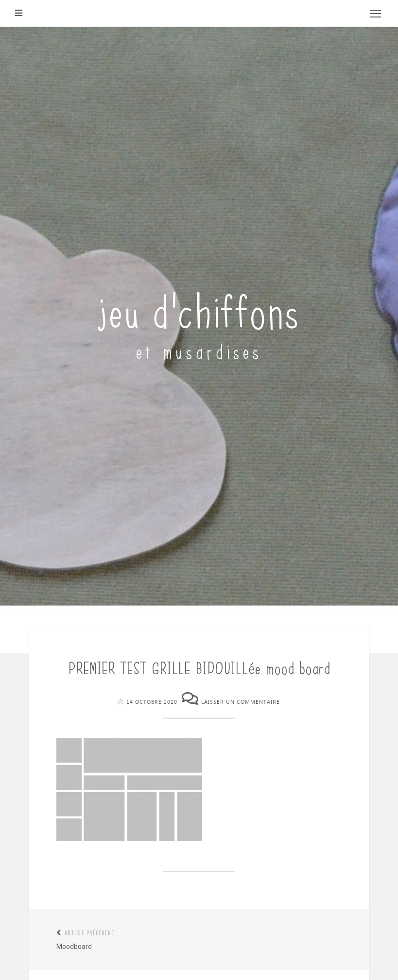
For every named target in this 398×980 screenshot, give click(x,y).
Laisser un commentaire (241, 702)
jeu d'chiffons (199, 308)
